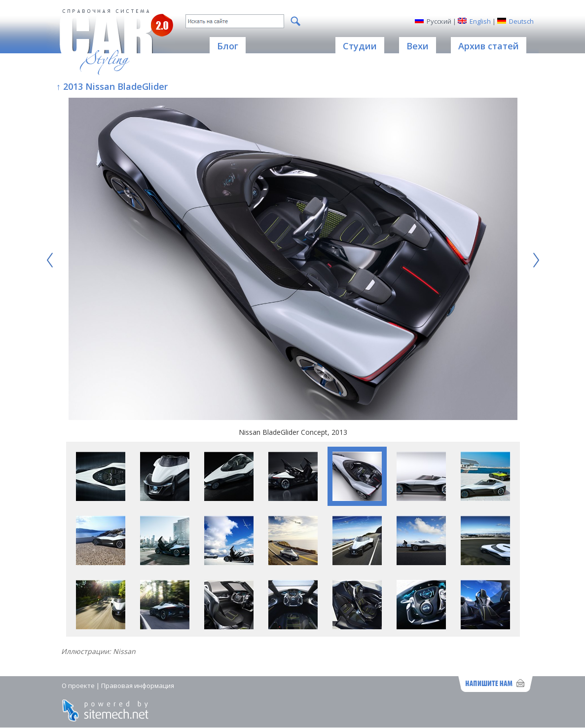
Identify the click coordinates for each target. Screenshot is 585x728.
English (480, 21)
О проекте (78, 686)
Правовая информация (138, 686)
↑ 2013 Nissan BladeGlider (112, 86)
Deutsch (521, 21)
